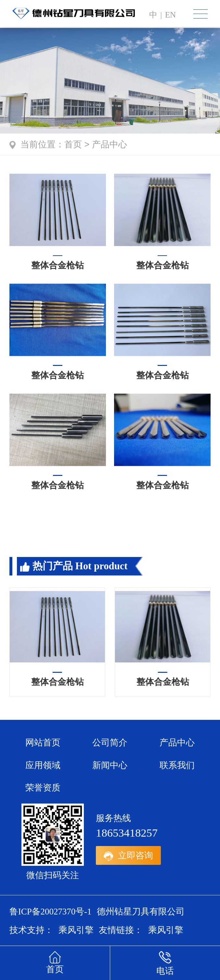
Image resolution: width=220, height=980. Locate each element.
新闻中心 (110, 765)
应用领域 (43, 765)
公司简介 (110, 743)
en (170, 15)
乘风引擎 (76, 930)
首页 (73, 145)
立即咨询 (128, 855)
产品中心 (110, 145)
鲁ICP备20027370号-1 (51, 912)
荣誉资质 (43, 788)
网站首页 (43, 743)
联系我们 (177, 765)
